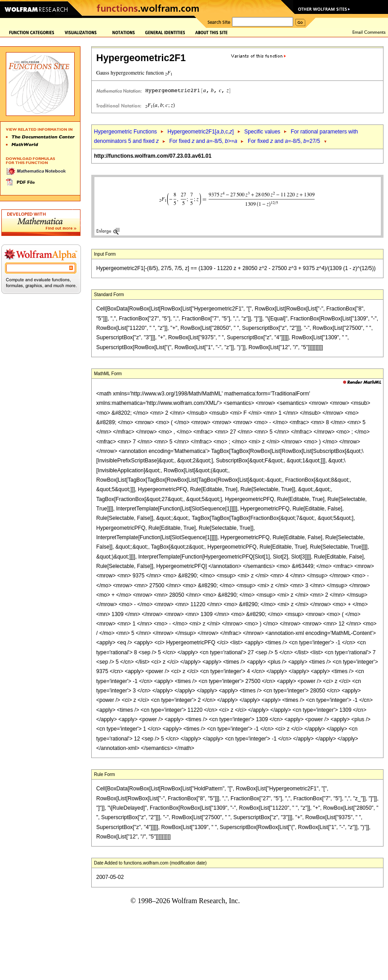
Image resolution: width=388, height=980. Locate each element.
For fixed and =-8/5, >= (203, 141)
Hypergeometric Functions (125, 132)
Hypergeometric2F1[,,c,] (200, 132)
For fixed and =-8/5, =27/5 (284, 141)
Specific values (262, 132)
